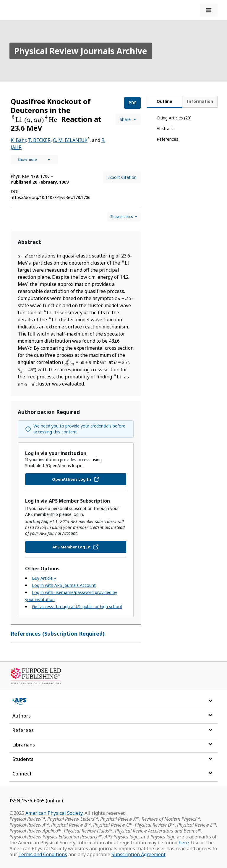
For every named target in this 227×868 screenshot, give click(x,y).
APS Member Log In (76, 547)
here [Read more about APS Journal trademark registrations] (184, 843)
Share (128, 119)
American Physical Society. (54, 813)
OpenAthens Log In (76, 479)
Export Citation (122, 177)
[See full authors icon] (34, 160)
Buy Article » (44, 578)
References (167, 139)
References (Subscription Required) (58, 634)
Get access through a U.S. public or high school (77, 607)
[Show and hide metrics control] (124, 217)
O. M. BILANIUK (70, 140)
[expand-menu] (209, 10)
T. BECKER (39, 140)
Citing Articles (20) (174, 118)
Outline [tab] (164, 101)
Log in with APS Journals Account (64, 585)
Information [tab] (200, 101)
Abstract (165, 128)
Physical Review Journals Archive (81, 51)
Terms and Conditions (43, 854)
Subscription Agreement (138, 854)
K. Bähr (18, 140)
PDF (132, 103)
